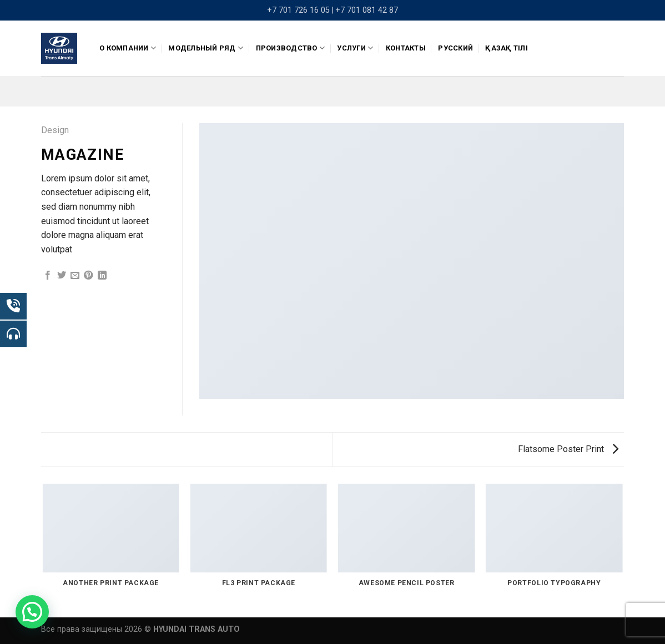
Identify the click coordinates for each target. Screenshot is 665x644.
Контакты (406, 48)
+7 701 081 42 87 (367, 10)
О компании (128, 48)
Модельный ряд (206, 48)
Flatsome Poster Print (568, 449)
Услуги (355, 48)
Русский (455, 48)
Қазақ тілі (507, 48)
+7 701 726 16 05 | (300, 10)
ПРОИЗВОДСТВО (291, 48)
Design (55, 130)
